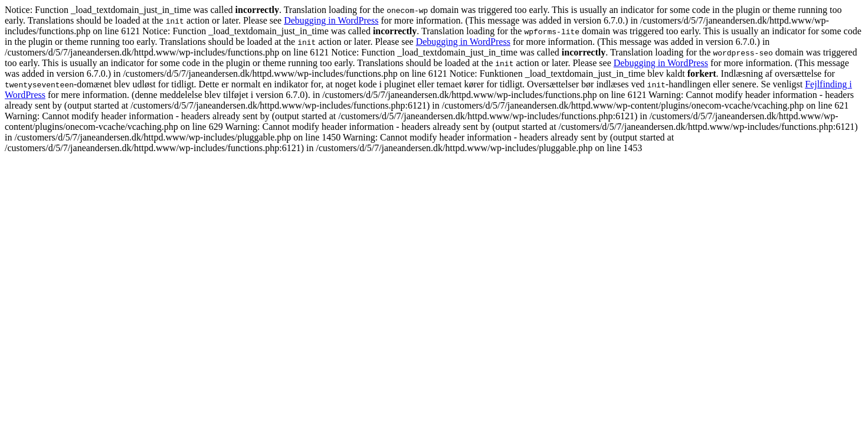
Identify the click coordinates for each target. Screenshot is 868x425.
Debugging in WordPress (331, 20)
